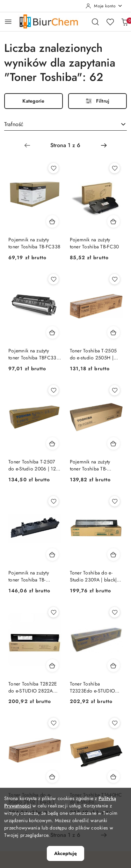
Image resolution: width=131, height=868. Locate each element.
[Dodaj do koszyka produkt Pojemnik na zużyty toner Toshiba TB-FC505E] (114, 443)
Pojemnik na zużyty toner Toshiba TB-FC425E (29, 576)
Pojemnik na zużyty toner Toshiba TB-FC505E (90, 465)
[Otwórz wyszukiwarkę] (95, 22)
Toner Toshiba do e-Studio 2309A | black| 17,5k (93, 576)
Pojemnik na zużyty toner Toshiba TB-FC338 (34, 243)
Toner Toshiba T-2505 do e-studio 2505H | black (93, 354)
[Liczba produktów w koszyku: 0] (125, 22)
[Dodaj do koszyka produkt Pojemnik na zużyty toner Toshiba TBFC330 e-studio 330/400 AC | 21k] (52, 332)
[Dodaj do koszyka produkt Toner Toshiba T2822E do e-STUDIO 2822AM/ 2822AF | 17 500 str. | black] (52, 666)
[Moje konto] (104, 6)
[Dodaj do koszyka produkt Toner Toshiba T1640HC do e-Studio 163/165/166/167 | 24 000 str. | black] (114, 777)
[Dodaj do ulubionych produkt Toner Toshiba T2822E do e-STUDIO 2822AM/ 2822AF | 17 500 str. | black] (53, 612)
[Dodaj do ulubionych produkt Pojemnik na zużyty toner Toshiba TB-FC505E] (115, 390)
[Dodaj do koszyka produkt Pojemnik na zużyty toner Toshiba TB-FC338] (52, 221)
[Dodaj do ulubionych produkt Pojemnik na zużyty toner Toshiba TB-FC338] (53, 168)
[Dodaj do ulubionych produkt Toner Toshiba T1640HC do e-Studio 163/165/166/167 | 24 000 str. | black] (115, 723)
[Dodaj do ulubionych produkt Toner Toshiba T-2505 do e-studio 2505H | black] (115, 279)
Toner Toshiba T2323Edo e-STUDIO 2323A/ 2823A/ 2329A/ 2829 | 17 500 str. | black (95, 687)
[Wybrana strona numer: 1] (65, 145)
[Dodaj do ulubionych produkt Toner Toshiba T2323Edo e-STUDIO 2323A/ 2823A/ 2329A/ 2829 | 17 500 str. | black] (115, 612)
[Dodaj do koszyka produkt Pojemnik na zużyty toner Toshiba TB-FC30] (114, 221)
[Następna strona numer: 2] (104, 145)
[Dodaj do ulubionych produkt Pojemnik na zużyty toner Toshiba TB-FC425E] (53, 501)
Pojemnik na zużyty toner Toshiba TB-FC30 (94, 243)
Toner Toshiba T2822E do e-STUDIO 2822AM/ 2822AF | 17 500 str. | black (34, 687)
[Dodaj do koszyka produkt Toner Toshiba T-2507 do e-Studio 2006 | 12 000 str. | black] (52, 443)
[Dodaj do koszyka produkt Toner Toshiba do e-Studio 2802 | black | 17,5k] (52, 777)
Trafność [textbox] (14, 124)
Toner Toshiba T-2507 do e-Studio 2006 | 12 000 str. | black (32, 465)
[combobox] (65, 125)
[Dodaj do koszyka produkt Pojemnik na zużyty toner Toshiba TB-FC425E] (52, 554)
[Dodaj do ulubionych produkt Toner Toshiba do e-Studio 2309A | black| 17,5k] (115, 501)
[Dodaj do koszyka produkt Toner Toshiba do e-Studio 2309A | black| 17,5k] (114, 554)
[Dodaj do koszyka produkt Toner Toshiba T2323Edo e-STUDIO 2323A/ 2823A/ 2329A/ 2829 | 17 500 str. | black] (114, 666)
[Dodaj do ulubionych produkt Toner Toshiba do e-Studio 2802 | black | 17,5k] (53, 723)
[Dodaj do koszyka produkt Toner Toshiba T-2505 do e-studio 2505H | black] (114, 332)
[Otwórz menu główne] (8, 22)
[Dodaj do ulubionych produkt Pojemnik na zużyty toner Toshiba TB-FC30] (115, 168)
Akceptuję (65, 853)
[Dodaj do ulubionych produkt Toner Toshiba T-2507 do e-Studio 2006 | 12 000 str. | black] (53, 390)
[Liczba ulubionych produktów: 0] (110, 22)
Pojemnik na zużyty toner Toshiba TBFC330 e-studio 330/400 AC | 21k (34, 354)
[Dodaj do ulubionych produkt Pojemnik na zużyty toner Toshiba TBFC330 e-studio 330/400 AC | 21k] (53, 279)
